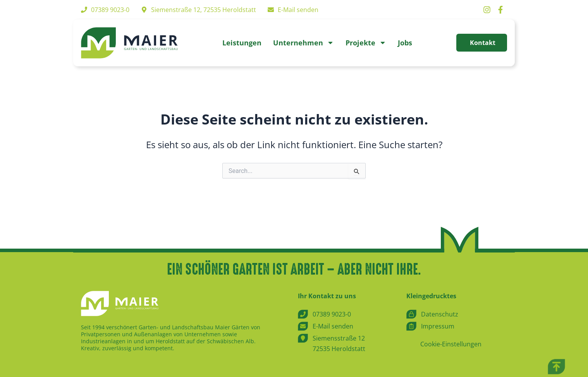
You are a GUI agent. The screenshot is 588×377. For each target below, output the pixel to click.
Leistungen (242, 43)
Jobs (405, 43)
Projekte (366, 43)
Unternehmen (303, 43)
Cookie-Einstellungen (451, 344)
